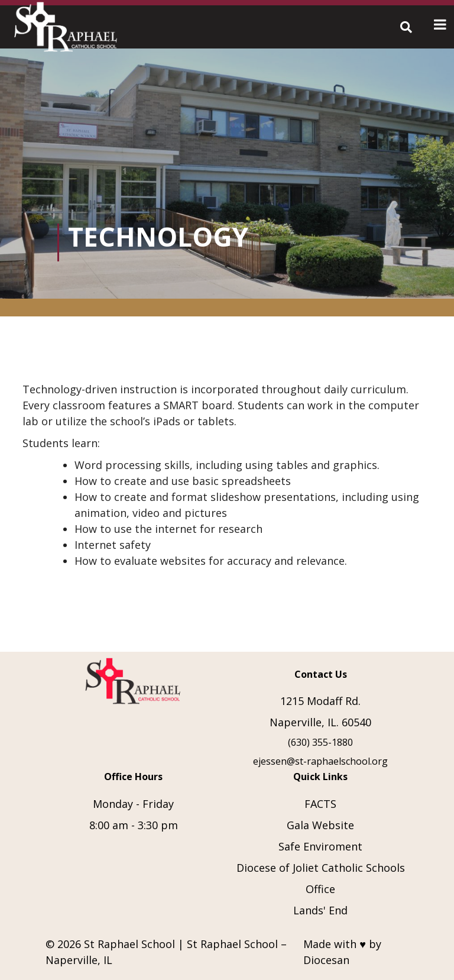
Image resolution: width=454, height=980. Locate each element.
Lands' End (320, 910)
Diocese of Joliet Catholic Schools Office (321, 878)
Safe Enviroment (320, 846)
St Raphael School (129, 944)
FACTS (320, 804)
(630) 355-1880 (320, 742)
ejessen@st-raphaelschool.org (320, 761)
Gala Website (320, 825)
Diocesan (326, 960)
